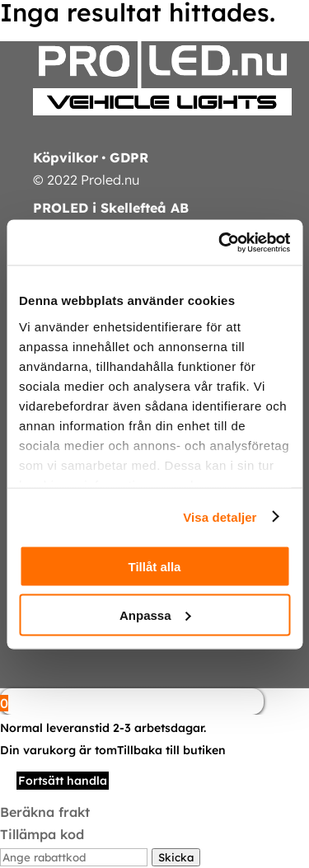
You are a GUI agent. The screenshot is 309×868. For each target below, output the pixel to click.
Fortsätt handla (63, 781)
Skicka (176, 857)
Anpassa (155, 615)
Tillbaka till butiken (171, 750)
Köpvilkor (66, 157)
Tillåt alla (155, 567)
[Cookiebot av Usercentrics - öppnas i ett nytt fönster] (220, 242)
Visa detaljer (220, 516)
